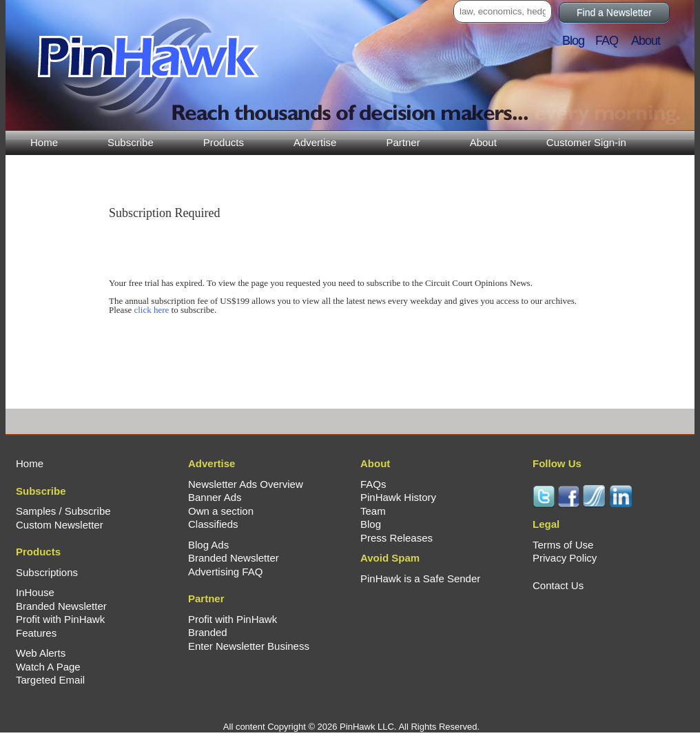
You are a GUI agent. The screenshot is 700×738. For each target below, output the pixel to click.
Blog (577, 41)
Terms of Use (563, 545)
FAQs (373, 484)
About (483, 142)
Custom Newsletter (60, 525)
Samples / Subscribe (63, 511)
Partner (403, 142)
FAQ (612, 41)
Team (373, 511)
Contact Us (558, 585)
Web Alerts (41, 653)
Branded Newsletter (61, 606)
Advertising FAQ (225, 572)
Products (224, 142)
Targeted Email (50, 680)
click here (151, 310)
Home (44, 142)
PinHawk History (398, 497)
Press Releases (397, 538)
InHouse (35, 592)
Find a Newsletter (614, 12)
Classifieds (213, 524)
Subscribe (131, 142)
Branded (208, 632)
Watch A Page (48, 667)
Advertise (315, 142)
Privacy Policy (565, 558)
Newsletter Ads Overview (246, 484)
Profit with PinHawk (60, 619)
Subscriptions (47, 572)
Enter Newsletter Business (249, 646)
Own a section (221, 511)
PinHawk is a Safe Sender (420, 578)
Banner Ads (215, 497)
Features (36, 633)
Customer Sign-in (586, 142)
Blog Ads (208, 545)
